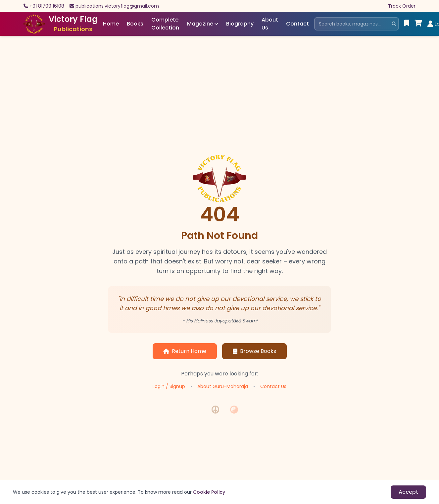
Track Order (402, 6)
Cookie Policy (209, 492)
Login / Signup (169, 386)
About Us (270, 24)
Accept (408, 492)
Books (135, 24)
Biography (240, 24)
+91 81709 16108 (47, 6)
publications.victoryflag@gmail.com (117, 6)
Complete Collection (165, 24)
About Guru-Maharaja (223, 386)
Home (111, 24)
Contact (297, 24)
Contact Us (273, 386)
